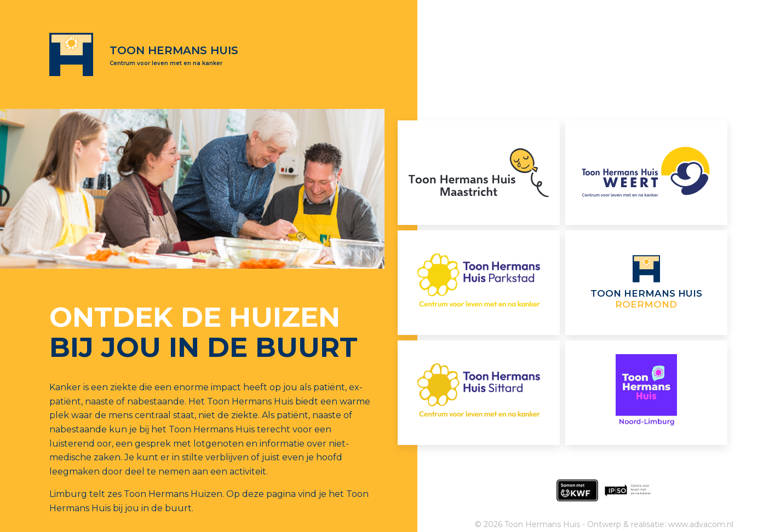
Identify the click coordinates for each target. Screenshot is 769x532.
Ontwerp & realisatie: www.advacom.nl (660, 524)
